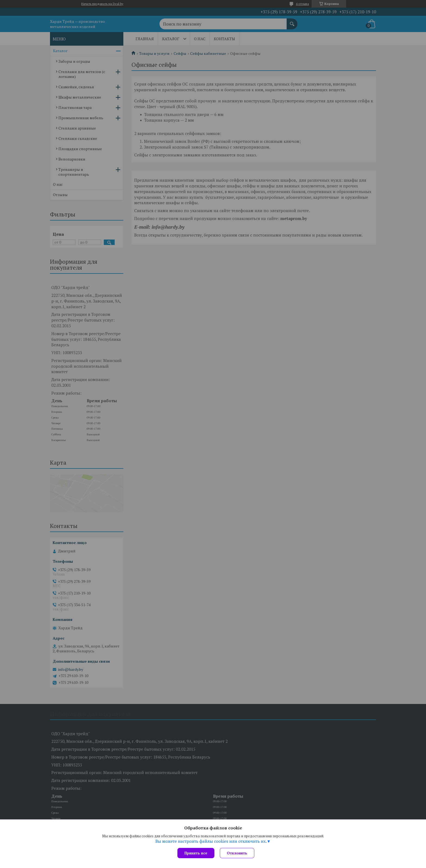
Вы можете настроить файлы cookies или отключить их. (211, 841)
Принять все (196, 853)
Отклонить (237, 853)
